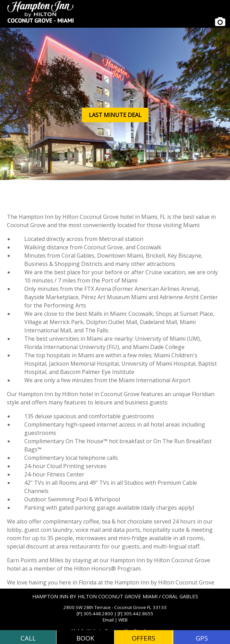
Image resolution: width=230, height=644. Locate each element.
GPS (202, 638)
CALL (28, 638)
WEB (123, 620)
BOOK (85, 638)
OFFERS (143, 638)
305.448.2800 (98, 614)
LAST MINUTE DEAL (115, 115)
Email (108, 620)
